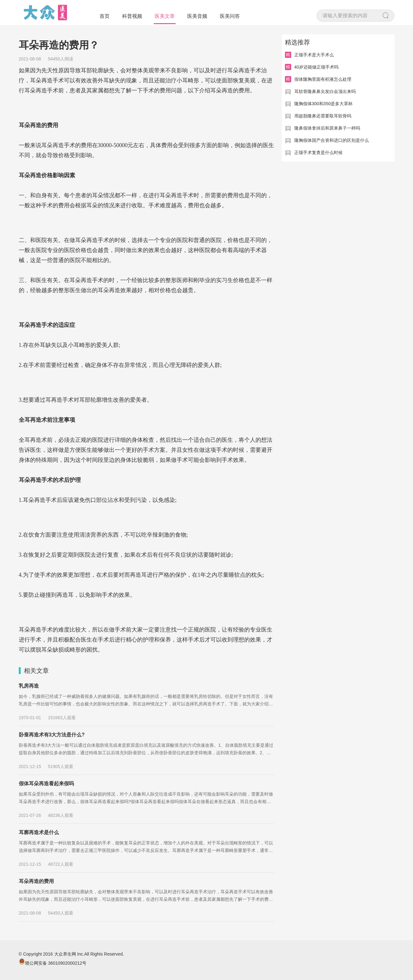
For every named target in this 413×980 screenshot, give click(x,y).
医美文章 (165, 16)
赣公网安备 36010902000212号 (53, 963)
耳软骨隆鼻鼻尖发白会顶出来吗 (325, 91)
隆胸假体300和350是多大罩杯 (324, 104)
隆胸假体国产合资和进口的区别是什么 (332, 140)
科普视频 (132, 16)
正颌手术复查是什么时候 (318, 152)
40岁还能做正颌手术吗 (317, 67)
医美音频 (197, 16)
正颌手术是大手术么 (314, 55)
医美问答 (230, 16)
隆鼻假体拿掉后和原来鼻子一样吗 (327, 128)
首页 (105, 16)
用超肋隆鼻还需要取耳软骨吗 (323, 116)
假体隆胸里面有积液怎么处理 (323, 79)
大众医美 (45, 13)
